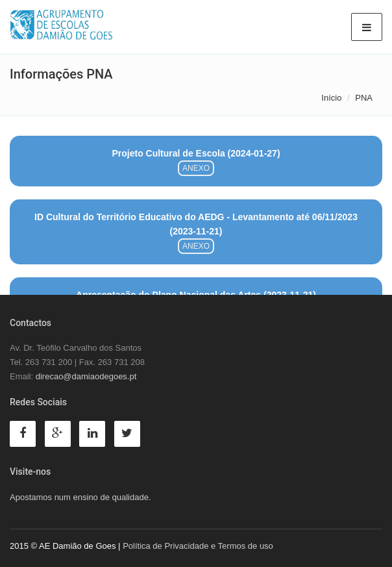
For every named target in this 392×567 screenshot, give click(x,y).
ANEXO (196, 168)
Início (331, 98)
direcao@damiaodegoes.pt (86, 376)
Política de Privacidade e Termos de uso (198, 546)
